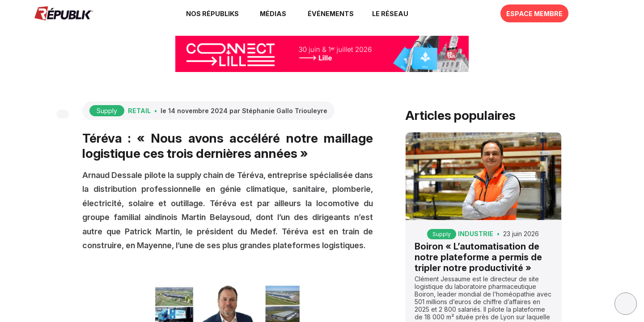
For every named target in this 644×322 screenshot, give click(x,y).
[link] (214, 13)
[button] (331, 13)
